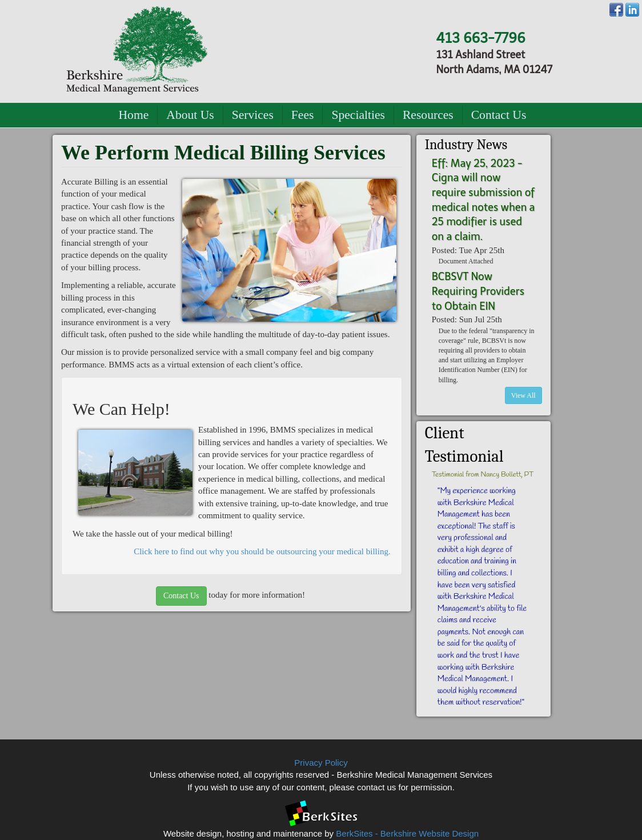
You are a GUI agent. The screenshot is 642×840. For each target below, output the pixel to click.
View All (523, 395)
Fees (303, 115)
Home (134, 115)
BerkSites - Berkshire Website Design (407, 833)
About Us (190, 115)
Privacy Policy (321, 763)
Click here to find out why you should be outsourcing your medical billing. (262, 551)
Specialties (358, 115)
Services (253, 115)
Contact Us (499, 115)
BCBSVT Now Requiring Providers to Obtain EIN (478, 291)
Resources (428, 115)
